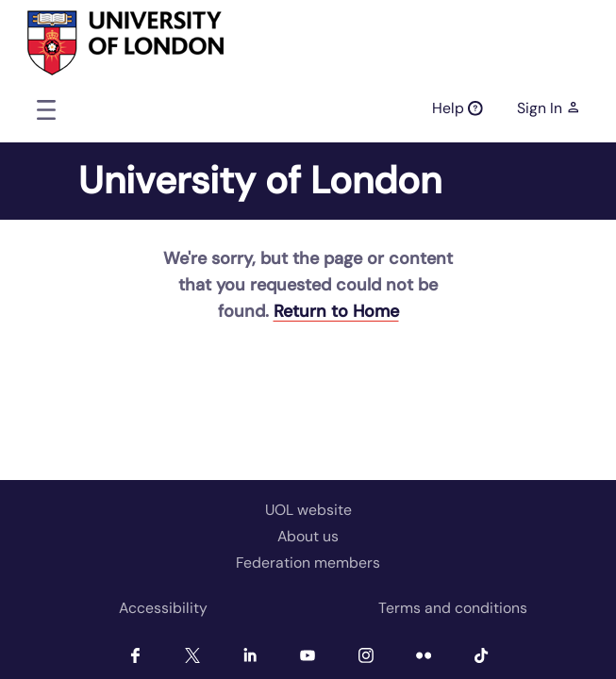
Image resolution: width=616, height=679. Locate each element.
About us (308, 536)
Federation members (308, 563)
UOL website (308, 510)
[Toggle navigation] (47, 109)
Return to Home (336, 311)
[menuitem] (163, 609)
